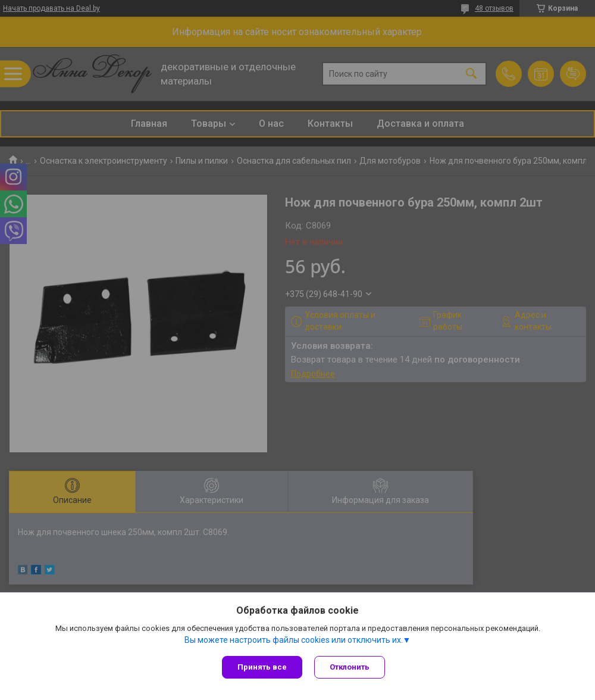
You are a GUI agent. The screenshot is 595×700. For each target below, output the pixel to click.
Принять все (262, 667)
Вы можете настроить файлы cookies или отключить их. (294, 640)
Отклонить (350, 667)
